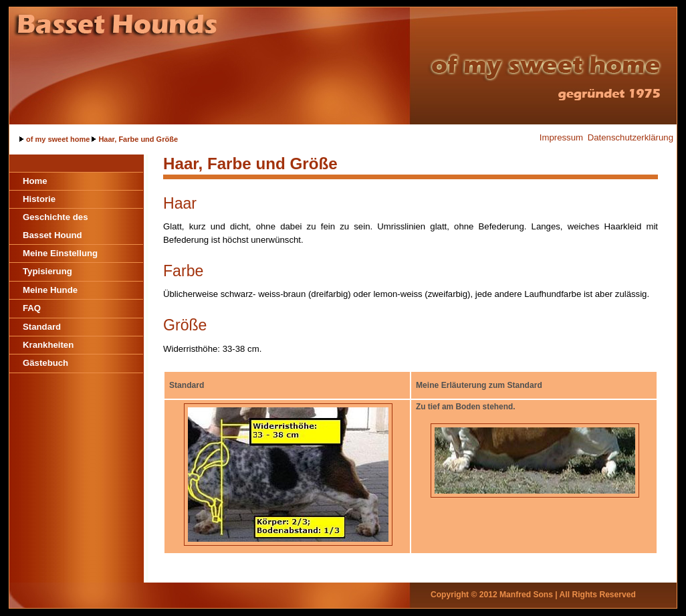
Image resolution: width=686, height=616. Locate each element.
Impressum (561, 137)
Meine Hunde (50, 290)
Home (35, 181)
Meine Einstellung (60, 253)
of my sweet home (58, 139)
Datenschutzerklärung (631, 137)
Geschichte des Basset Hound (55, 226)
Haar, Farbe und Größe (138, 139)
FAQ (32, 308)
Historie (39, 199)
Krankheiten (48, 345)
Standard (42, 327)
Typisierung (47, 271)
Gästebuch (45, 363)
